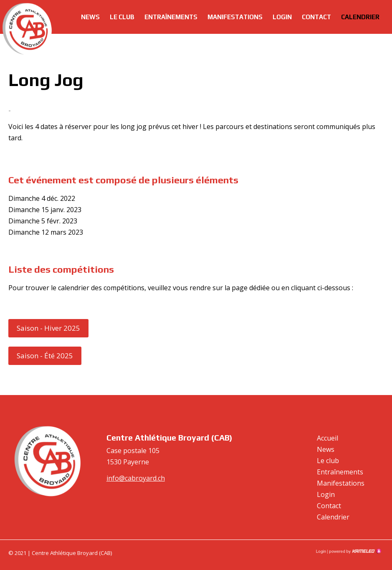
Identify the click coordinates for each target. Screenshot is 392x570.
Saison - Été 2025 (45, 356)
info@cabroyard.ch (136, 478)
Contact (316, 17)
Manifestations (235, 17)
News (90, 17)
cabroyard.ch (27, 29)
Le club (122, 17)
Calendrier (360, 17)
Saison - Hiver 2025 (48, 328)
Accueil (328, 438)
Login (282, 17)
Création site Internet (354, 551)
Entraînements (171, 17)
